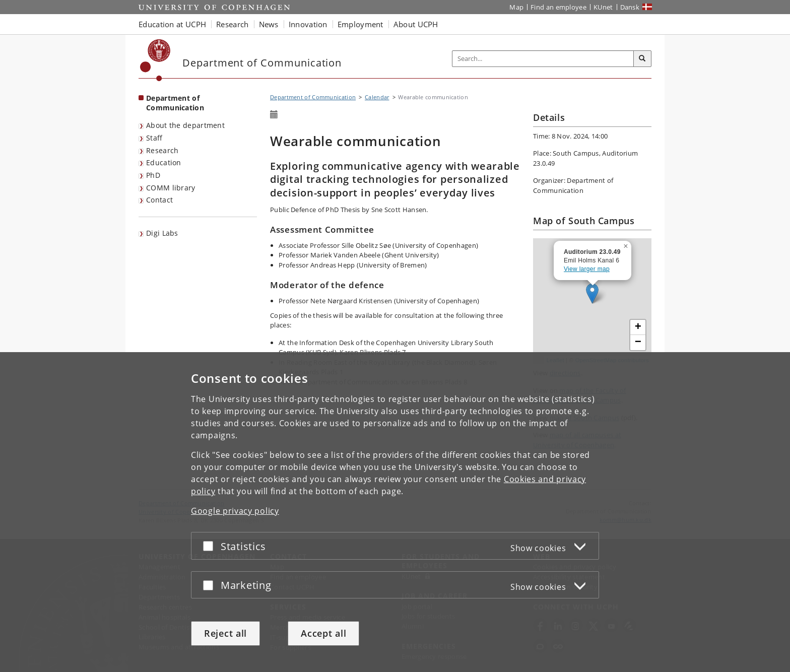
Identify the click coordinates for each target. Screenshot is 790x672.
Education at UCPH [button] (172, 24)
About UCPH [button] (416, 24)
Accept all (323, 633)
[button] (627, 244)
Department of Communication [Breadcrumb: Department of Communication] (313, 97)
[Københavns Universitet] (155, 60)
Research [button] (232, 24)
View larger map (587, 269)
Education (164, 162)
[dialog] (395, 512)
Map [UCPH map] (516, 7)
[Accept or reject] (211, 546)
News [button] (269, 24)
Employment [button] (360, 24)
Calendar (377, 97)
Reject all (225, 633)
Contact (159, 200)
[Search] (642, 59)
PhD (153, 175)
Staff (154, 138)
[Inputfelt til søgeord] (543, 59)
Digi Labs (162, 233)
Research (162, 150)
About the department (185, 125)
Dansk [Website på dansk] (630, 7)
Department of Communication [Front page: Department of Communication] (175, 103)
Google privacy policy (235, 511)
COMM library (171, 188)
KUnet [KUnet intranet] (603, 7)
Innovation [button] (308, 24)
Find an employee (558, 7)
